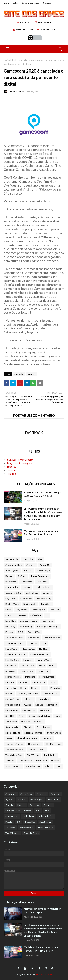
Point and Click (46, 816)
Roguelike (30, 822)
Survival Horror (46, 827)
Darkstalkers (32, 593)
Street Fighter (44, 727)
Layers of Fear (44, 660)
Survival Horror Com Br (20, 460)
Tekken (9, 738)
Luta (47, 811)
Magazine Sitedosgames (21, 463)
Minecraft (30, 677)
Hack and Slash (13, 811)
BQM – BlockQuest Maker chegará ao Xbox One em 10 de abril (44, 494)
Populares (43, 22)
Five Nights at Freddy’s (48, 626)
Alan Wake (28, 559)
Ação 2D (9, 799)
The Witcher (33, 755)
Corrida (9, 805)
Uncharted (42, 761)
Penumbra (55, 688)
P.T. (44, 688)
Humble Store (12, 660)
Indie (38, 811)
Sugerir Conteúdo (31, 3)
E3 (47, 615)
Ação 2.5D (55, 794)
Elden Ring (11, 621)
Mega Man (11, 671)
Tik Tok (12, 474)
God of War (34, 638)
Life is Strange (28, 666)
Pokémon (28, 699)
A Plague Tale (12, 559)
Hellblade (44, 649)
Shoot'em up (45, 822)
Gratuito (48, 805)
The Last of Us (35, 744)
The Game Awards (14, 744)
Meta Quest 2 (27, 671)
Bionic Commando (40, 576)
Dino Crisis (46, 604)
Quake (28, 705)
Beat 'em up (53, 799)
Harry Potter (12, 649)
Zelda (59, 766)
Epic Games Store (29, 621)
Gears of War (34, 632)
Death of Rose (12, 604)
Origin (23, 688)
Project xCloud (13, 705)
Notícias (32, 374)
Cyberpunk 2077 (13, 593)
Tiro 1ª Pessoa (12, 833)
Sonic (58, 716)
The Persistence (37, 749)
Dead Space (26, 598)
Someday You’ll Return (40, 716)
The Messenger (54, 744)
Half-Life (33, 643)
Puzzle (9, 822)
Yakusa (48, 766)
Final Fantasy (26, 626)
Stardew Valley (13, 727)
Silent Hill (10, 716)
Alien (40, 559)
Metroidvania (12, 816)
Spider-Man (11, 722)
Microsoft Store (13, 677)
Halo (44, 643)
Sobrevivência (27, 827)
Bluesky (12, 467)
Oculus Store (39, 682)
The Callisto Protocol (27, 738)
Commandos (12, 587)
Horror (28, 811)
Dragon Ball (21, 610)
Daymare (47, 593)
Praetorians (43, 699)
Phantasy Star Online (28, 694)
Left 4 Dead (11, 666)
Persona (10, 694)
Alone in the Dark (14, 565)
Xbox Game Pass (14, 766)
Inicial (6, 3)
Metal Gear (43, 671)
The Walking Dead (14, 755)
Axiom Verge (43, 570)
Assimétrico (26, 794)
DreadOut (55, 610)
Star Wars (39, 722)
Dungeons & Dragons (16, 615)
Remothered (12, 710)
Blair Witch (11, 582)
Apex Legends (12, 570)
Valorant (55, 761)
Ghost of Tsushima (15, 638)
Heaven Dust (28, 649)
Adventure (11, 794)
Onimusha (11, 688)
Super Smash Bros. (34, 733)
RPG (19, 822)
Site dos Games (16, 92)
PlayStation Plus (50, 694)
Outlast (35, 688)
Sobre (16, 3)
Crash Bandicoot (43, 587)
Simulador (10, 827)
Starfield (28, 727)
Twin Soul (10, 761)
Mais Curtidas (23, 30)
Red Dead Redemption (46, 705)
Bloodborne (26, 582)
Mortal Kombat (47, 677)
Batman (9, 576)
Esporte (21, 805)
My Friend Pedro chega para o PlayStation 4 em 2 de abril (41, 533)
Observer (23, 682)
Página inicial (10, 60)
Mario (42, 666)
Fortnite (9, 632)
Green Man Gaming (15, 643)
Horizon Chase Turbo (16, 654)
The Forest (47, 738)
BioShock (22, 576)
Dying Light (36, 615)
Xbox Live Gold (33, 766)
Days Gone (11, 598)
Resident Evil (29, 710)
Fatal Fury (10, 626)
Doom (8, 610)
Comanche (42, 582)
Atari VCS (28, 570)
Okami (53, 682)
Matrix (52, 666)
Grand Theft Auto (52, 638)
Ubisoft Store (25, 761)
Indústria (22, 60)
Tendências (46, 30)
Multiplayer (29, 816)
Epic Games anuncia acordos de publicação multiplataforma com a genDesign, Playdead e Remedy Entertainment (43, 514)
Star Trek (25, 722)
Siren (22, 716)
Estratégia (34, 805)
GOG (20, 632)
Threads (12, 470)
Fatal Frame (48, 621)
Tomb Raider (50, 755)
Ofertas (24, 22)
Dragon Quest (38, 610)
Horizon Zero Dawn (40, 654)
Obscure (10, 682)
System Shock (54, 733)
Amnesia (31, 565)
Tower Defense (31, 833)
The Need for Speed (15, 749)
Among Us (45, 565)
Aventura (42, 794)
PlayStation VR (12, 699)
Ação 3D (22, 799)
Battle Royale (37, 799)
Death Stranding (44, 598)
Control (26, 587)
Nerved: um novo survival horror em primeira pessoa (42, 911)
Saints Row (45, 710)
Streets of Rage (13, 733)
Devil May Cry (30, 604)
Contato (47, 3)
